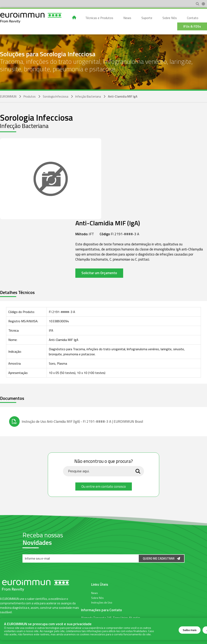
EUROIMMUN (8, 96)
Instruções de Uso (102, 602)
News (94, 593)
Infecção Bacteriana (88, 96)
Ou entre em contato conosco (104, 486)
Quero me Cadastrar (161, 558)
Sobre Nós (97, 598)
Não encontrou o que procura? (104, 461)
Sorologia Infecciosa (55, 96)
